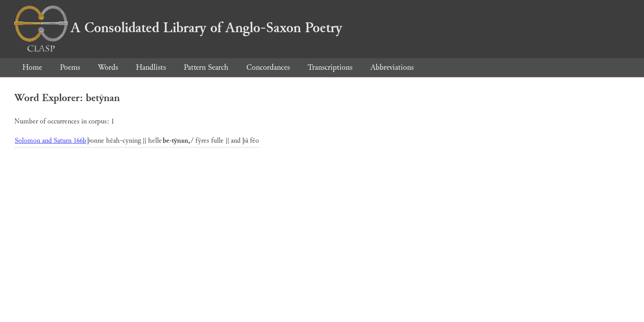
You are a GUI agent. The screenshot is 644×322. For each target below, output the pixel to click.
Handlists (151, 67)
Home (32, 67)
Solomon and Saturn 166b (51, 141)
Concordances (268, 67)
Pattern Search (206, 67)
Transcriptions (330, 67)
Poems (70, 67)
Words (108, 67)
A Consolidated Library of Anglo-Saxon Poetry (178, 28)
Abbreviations (392, 67)
